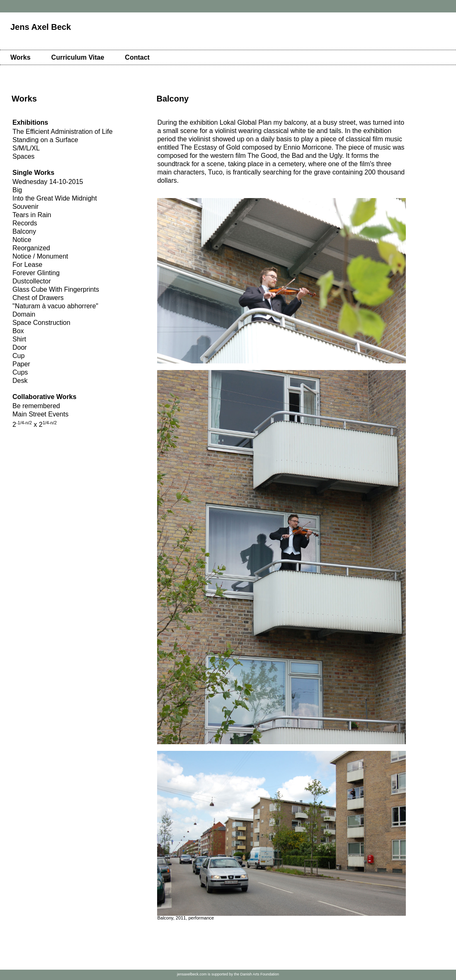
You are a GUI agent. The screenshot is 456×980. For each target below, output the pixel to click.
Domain (24, 314)
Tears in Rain (32, 215)
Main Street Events (40, 414)
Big (17, 190)
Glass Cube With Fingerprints (56, 289)
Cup (18, 356)
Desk (20, 381)
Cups (20, 372)
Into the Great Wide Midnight (55, 198)
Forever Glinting (36, 273)
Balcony (24, 231)
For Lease (27, 265)
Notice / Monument (40, 256)
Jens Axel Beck (41, 27)
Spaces (23, 156)
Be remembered (36, 406)
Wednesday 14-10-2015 (48, 182)
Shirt (19, 339)
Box (18, 331)
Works (21, 57)
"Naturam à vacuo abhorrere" (55, 306)
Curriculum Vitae (78, 57)
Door (20, 347)
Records (25, 223)
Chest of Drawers (38, 298)
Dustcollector (32, 281)
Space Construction (41, 323)
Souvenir (25, 207)
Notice (22, 240)
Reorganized (31, 248)
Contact (137, 57)
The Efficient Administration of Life (63, 132)
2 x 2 (35, 425)
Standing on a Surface (45, 140)
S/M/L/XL (26, 148)
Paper (21, 364)
